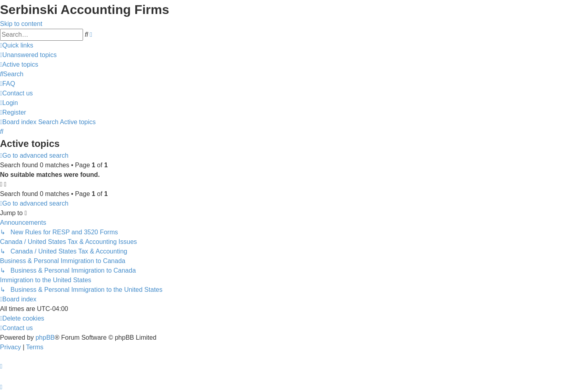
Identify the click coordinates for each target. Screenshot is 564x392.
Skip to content (21, 24)
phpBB (45, 338)
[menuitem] (28, 55)
